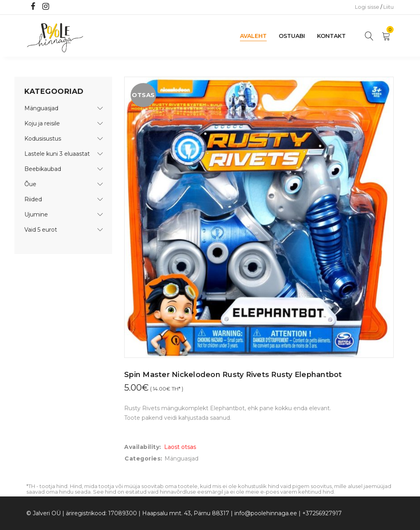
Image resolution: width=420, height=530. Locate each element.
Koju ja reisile (42, 123)
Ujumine (36, 214)
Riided (33, 199)
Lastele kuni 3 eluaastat (57, 154)
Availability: (143, 447)
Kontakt (331, 36)
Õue (30, 184)
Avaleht (253, 36)
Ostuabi (292, 36)
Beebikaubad (43, 169)
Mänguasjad (41, 108)
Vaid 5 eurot (41, 230)
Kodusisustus (43, 139)
